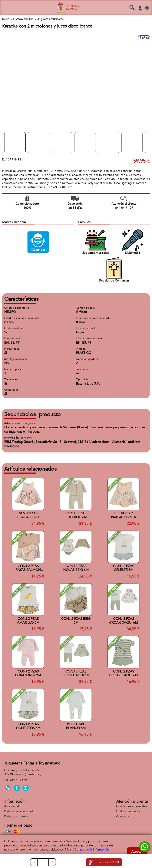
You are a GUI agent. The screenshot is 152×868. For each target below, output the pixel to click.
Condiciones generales (132, 806)
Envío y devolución (129, 811)
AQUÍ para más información (90, 850)
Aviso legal (11, 806)
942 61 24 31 (19, 780)
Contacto (122, 816)
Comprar (108, 862)
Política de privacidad (19, 811)
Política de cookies (17, 816)
